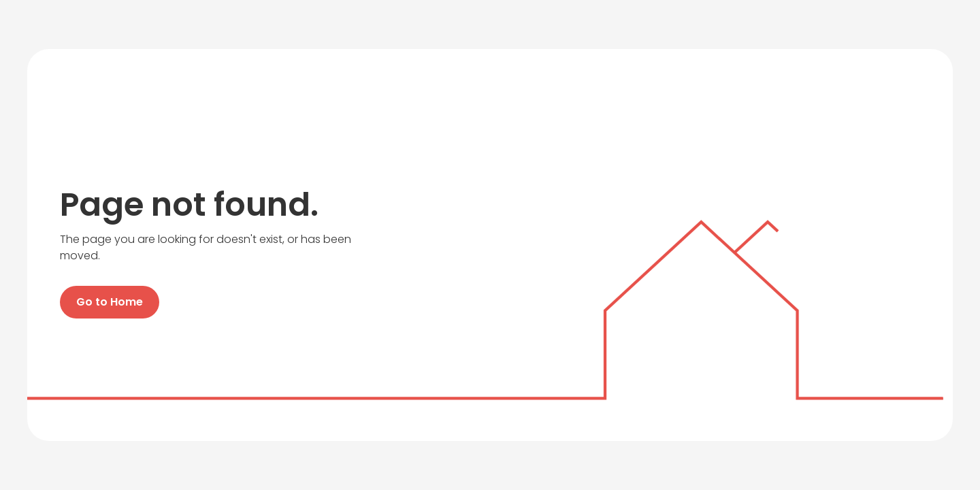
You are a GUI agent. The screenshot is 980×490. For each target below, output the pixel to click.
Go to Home (110, 302)
